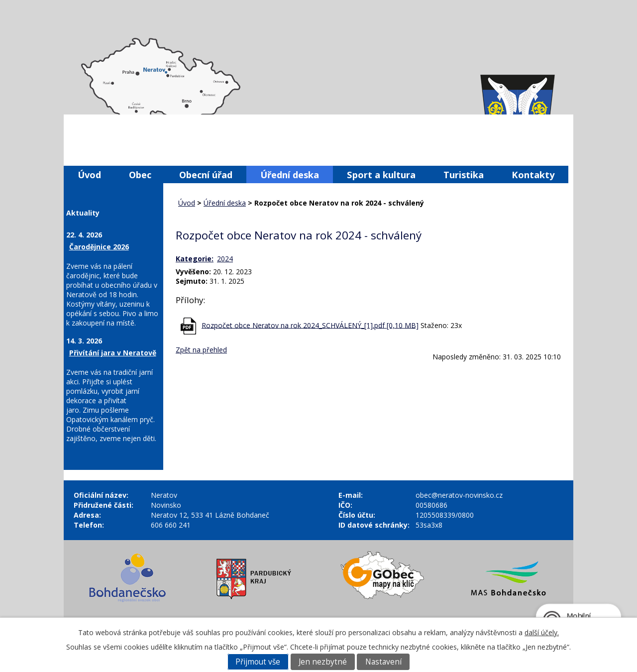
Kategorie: (195, 259)
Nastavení (383, 662)
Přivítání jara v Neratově (113, 353)
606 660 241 (171, 525)
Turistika (464, 174)
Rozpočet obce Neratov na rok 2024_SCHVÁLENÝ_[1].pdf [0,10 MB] (310, 325)
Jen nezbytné (323, 662)
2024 (225, 259)
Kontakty (533, 174)
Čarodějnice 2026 (99, 247)
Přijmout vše (258, 662)
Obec (140, 174)
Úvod (89, 174)
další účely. (542, 632)
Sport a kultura (381, 174)
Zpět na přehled (201, 350)
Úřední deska (290, 174)
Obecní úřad (206, 174)
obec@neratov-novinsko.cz (459, 495)
